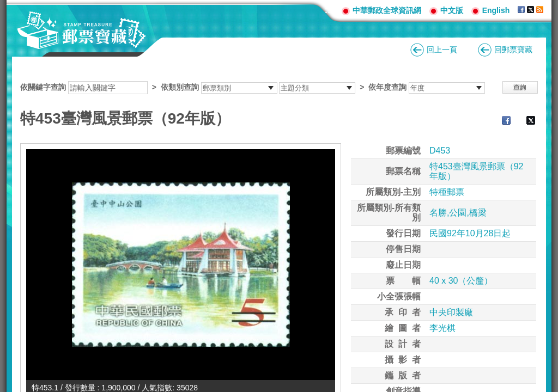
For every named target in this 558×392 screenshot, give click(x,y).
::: (329, 10)
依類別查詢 (180, 87)
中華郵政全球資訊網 (387, 10)
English (496, 10)
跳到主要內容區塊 (6, 6)
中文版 (452, 10)
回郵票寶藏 (513, 50)
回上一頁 (442, 50)
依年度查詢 (387, 87)
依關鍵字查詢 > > (253, 87)
